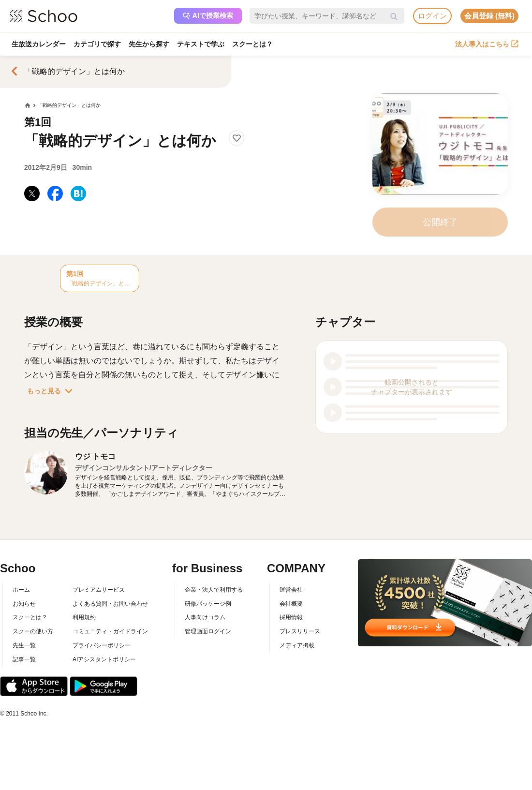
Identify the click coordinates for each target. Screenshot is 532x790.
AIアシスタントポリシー (104, 659)
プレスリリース (300, 631)
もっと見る (52, 391)
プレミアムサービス (99, 590)
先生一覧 (24, 645)
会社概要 (291, 604)
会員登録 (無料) (489, 16)
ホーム (21, 590)
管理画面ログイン (208, 631)
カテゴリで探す (97, 44)
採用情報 (291, 617)
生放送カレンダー (39, 44)
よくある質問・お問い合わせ (110, 604)
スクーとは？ (252, 44)
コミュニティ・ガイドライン (110, 631)
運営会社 (291, 590)
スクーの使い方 (33, 631)
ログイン (432, 16)
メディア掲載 (297, 645)
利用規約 (84, 617)
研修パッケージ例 (208, 604)
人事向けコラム (205, 617)
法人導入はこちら (487, 44)
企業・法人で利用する (214, 590)
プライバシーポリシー (102, 645)
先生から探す (149, 44)
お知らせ (24, 604)
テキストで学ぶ (201, 44)
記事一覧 (24, 659)
